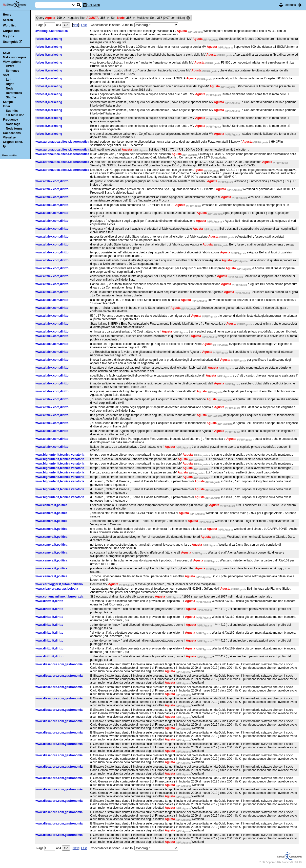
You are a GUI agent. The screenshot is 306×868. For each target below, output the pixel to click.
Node (10, 89)
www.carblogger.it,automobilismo (59, 584)
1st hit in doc (15, 115)
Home (7, 15)
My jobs (9, 36)
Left (9, 80)
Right (10, 84)
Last (84, 25)
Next (76, 25)
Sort (6, 75)
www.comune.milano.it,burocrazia (60, 597)
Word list (9, 25)
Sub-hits (12, 111)
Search (8, 20)
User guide (11, 42)
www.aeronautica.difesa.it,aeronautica (62, 142)
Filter (7, 106)
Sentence (12, 71)
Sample (8, 102)
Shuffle (11, 97)
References (14, 93)
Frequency (10, 120)
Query (49, 18)
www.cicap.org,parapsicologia (57, 589)
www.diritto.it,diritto (50, 601)
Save (6, 53)
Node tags (13, 124)
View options (12, 62)
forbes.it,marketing (49, 39)
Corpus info (11, 31)
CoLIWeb (94, 5)
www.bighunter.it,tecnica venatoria (60, 455)
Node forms (14, 129)
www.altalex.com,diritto (52, 181)
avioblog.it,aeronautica (52, 31)
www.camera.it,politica (51, 505)
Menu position (10, 155)
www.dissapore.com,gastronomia (59, 664)
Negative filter (86, 18)
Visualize (9, 137)
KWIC (10, 66)
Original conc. (13, 142)
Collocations (12, 133)
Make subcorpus (15, 57)
